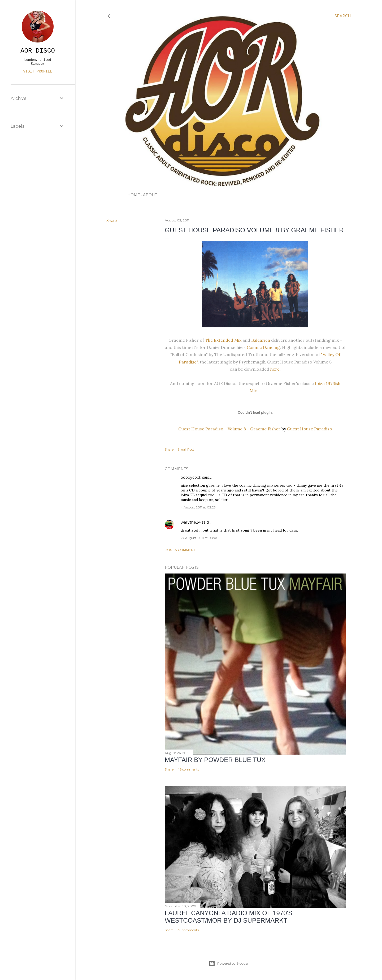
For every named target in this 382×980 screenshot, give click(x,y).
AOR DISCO (38, 51)
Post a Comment (180, 550)
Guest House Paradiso (310, 429)
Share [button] (112, 221)
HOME (132, 195)
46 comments (188, 769)
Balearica (261, 340)
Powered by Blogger (229, 964)
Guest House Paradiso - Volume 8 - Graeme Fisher (229, 429)
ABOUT (148, 195)
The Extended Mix (223, 340)
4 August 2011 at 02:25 (198, 507)
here (274, 369)
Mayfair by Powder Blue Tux (215, 760)
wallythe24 (191, 522)
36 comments (188, 930)
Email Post (186, 449)
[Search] (343, 16)
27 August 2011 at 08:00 (200, 538)
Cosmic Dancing (263, 347)
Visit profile (38, 71)
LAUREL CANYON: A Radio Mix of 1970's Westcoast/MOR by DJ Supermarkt (229, 917)
